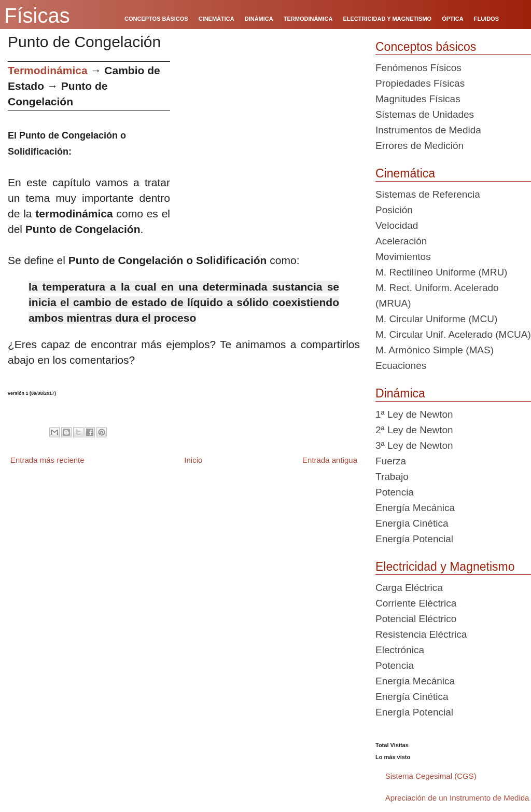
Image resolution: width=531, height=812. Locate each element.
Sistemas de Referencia (428, 194)
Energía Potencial (414, 539)
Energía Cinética (412, 523)
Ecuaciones (401, 366)
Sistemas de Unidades (425, 114)
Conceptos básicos (426, 47)
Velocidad (397, 225)
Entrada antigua (330, 460)
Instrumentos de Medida (428, 130)
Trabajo (392, 477)
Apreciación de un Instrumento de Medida (457, 798)
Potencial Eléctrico (416, 619)
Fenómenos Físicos (418, 68)
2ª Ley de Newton (414, 430)
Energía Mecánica (415, 508)
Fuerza (391, 461)
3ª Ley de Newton (414, 445)
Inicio (193, 460)
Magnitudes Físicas (418, 99)
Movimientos (403, 257)
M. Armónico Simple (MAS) (435, 350)
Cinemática (405, 173)
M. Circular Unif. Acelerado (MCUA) (453, 334)
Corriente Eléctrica (416, 603)
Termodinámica (48, 70)
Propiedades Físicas (420, 83)
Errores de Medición (420, 146)
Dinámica (400, 393)
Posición (394, 210)
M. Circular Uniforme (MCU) (436, 319)
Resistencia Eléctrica (421, 634)
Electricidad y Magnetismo (445, 567)
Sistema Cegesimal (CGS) (431, 776)
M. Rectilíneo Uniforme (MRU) (441, 272)
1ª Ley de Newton (414, 414)
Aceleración (401, 241)
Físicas (37, 16)
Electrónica (400, 650)
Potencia (395, 492)
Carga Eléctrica (409, 588)
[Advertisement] (269, 134)
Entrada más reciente (47, 460)
